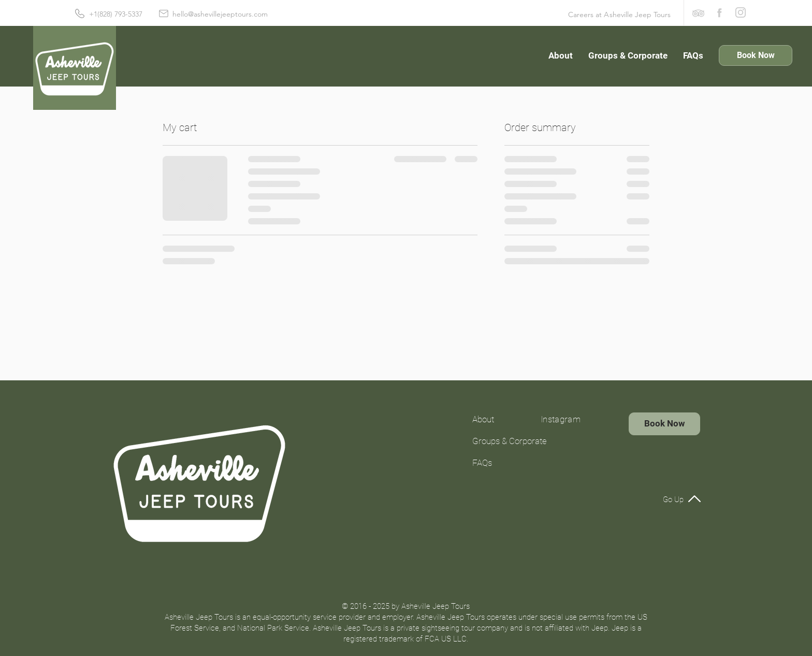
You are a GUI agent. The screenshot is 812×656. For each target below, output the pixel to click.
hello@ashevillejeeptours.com (220, 14)
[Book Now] (756, 55)
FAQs (482, 463)
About (483, 419)
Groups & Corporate (500, 441)
